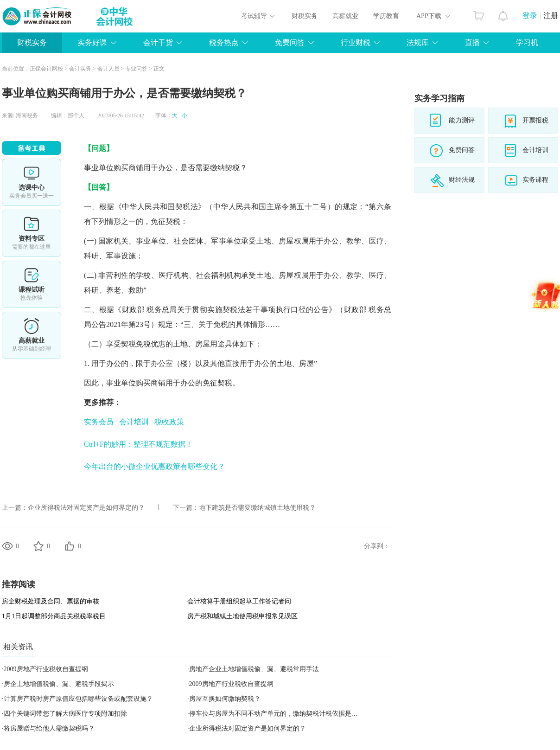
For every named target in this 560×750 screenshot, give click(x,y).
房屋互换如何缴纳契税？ (225, 699)
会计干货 (158, 42)
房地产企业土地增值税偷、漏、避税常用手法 (254, 669)
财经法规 (462, 180)
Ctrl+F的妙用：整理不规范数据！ (138, 444)
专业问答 (136, 69)
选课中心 (32, 182)
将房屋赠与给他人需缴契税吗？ (49, 728)
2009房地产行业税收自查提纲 (46, 669)
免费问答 (290, 42)
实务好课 (92, 42)
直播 (472, 42)
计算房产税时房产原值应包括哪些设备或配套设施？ (78, 699)
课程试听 (32, 284)
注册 (551, 16)
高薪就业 (345, 16)
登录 (530, 16)
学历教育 (386, 16)
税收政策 (169, 422)
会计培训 (134, 422)
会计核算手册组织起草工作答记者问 (239, 601)
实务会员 (99, 422)
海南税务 (27, 115)
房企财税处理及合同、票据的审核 (51, 601)
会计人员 (108, 69)
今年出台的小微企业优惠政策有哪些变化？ (154, 466)
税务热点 (224, 42)
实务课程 (535, 180)
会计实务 (80, 69)
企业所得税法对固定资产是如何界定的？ (86, 508)
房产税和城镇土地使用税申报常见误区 (242, 616)
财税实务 (305, 16)
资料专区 (32, 233)
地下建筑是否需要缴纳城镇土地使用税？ (257, 508)
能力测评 (462, 120)
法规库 (418, 42)
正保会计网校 (46, 69)
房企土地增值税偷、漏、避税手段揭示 (59, 684)
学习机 (527, 42)
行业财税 (356, 42)
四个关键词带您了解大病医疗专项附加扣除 (65, 714)
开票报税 (535, 120)
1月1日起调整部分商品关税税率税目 (54, 616)
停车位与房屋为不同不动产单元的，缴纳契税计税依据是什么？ (280, 714)
